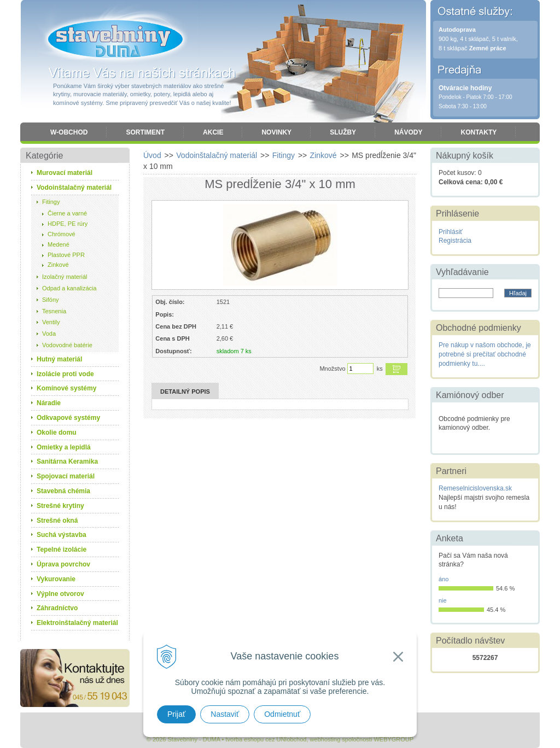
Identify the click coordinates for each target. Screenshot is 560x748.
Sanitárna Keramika (67, 461)
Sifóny (51, 300)
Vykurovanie (56, 579)
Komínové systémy (66, 388)
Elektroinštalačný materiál (77, 623)
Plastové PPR (66, 255)
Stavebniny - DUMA (115, 39)
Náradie (49, 403)
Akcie (213, 132)
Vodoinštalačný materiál (74, 188)
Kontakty (479, 132)
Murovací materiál (65, 173)
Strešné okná (57, 521)
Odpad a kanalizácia (69, 288)
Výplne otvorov (60, 594)
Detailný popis (185, 391)
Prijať (176, 714)
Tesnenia (54, 311)
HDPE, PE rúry (68, 224)
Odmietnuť (282, 714)
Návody (408, 132)
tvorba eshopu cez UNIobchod (266, 739)
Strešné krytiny (60, 506)
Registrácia (455, 241)
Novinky (276, 132)
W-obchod (69, 132)
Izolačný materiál (65, 277)
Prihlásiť (451, 232)
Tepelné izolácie (62, 550)
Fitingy (51, 202)
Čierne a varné (67, 213)
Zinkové (58, 265)
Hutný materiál (59, 359)
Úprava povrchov (63, 564)
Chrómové (62, 234)
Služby (343, 132)
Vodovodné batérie (67, 345)
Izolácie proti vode (65, 374)
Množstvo (332, 369)
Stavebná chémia (63, 491)
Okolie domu (57, 433)
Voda (49, 334)
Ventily (51, 322)
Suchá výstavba (62, 535)
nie (443, 600)
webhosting (325, 739)
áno (444, 579)
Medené (59, 244)
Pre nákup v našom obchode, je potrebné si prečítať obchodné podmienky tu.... (485, 354)
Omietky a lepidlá (64, 447)
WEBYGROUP (393, 739)
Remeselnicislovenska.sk (475, 488)
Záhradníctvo (57, 608)
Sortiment (145, 132)
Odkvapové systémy (68, 418)
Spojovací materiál (66, 476)
